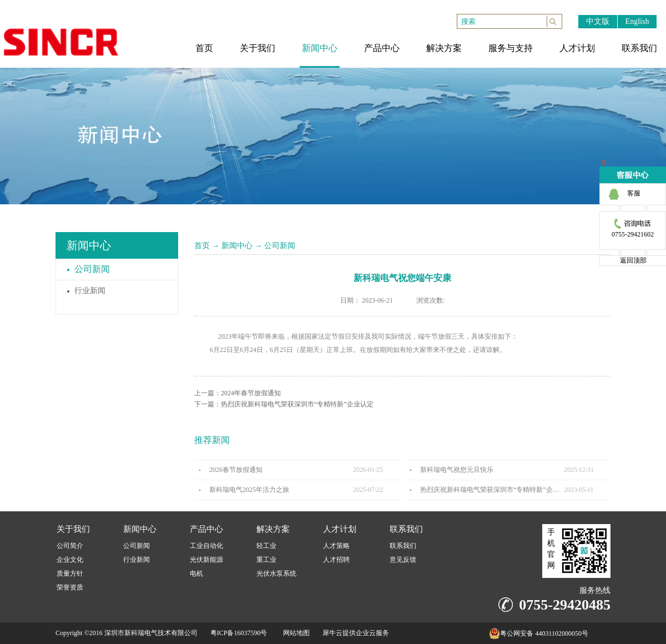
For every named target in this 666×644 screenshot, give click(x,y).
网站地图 (295, 633)
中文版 (598, 21)
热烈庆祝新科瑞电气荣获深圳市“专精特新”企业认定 (492, 490)
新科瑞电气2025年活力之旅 (249, 490)
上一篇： (238, 393)
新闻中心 (237, 246)
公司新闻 (280, 246)
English (637, 21)
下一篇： (284, 404)
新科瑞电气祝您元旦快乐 (457, 470)
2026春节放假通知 (236, 470)
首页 (202, 246)
